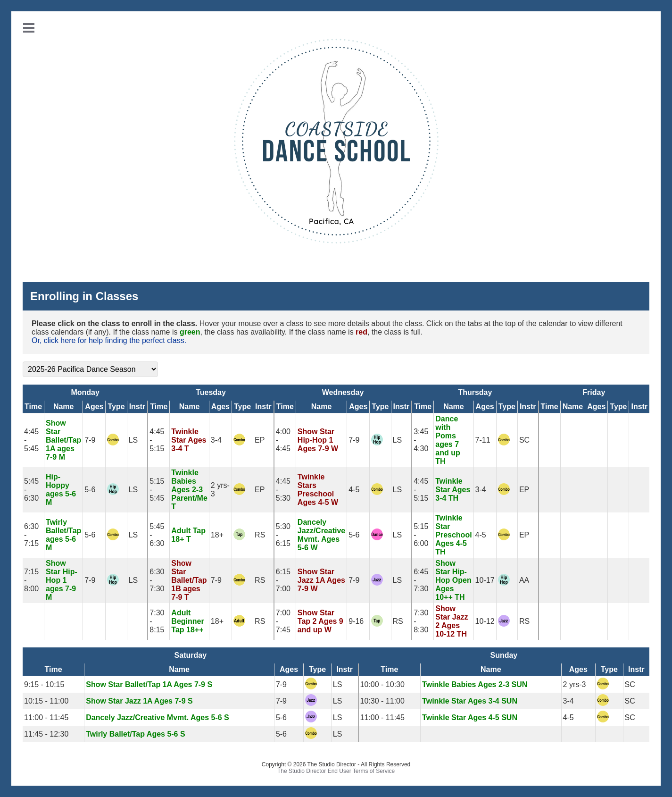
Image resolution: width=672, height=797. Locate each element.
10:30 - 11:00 (382, 701)
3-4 (216, 440)
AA (524, 580)
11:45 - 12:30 (46, 734)
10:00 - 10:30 (382, 684)
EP (260, 440)
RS (260, 535)
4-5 (354, 490)
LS (133, 440)
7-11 (483, 440)
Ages (94, 407)
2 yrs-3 (575, 684)
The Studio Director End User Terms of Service (336, 771)
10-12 (485, 621)
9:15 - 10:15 (44, 684)
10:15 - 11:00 (46, 701)
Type (116, 407)
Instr (137, 407)
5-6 (90, 490)
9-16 (356, 621)
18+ (217, 535)
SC (524, 440)
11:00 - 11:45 (46, 717)
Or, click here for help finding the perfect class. (109, 340)
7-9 (90, 440)
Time (33, 407)
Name (64, 407)
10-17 (485, 580)
